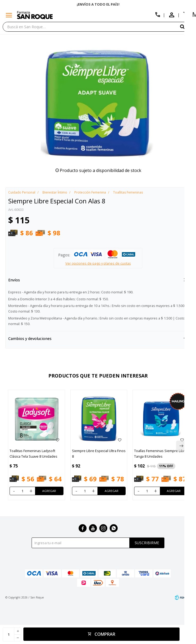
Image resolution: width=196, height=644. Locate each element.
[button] (187, 26)
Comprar (105, 634)
